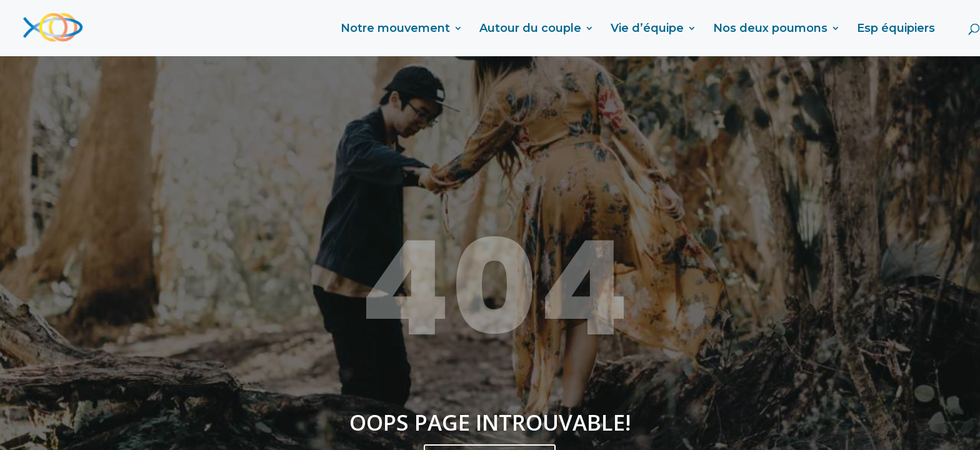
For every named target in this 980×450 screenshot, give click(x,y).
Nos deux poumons (770, 29)
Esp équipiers (896, 29)
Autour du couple (530, 29)
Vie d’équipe (647, 29)
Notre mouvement (395, 29)
